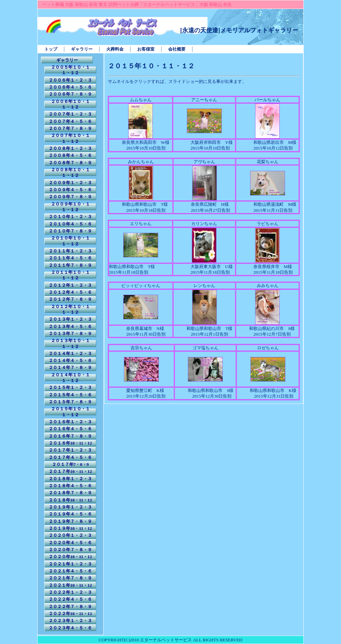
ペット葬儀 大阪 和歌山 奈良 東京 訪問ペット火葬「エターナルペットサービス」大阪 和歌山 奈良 (137, 4)
